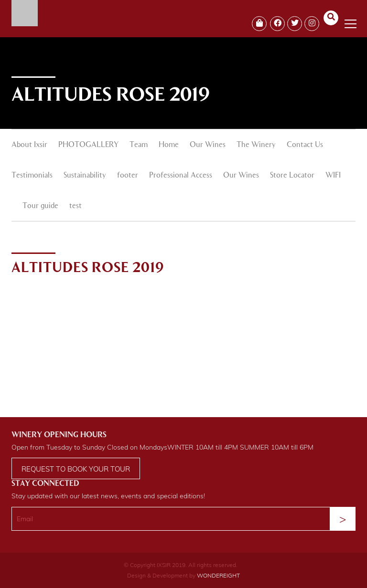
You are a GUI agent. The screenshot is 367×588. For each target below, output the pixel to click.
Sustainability (85, 176)
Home (169, 145)
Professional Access (181, 176)
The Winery (256, 145)
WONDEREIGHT (218, 575)
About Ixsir (29, 145)
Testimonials (32, 176)
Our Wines (208, 145)
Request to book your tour (76, 469)
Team (139, 145)
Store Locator (292, 176)
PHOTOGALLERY (88, 145)
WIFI (333, 176)
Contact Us (305, 145)
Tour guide (40, 206)
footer (128, 176)
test (76, 206)
